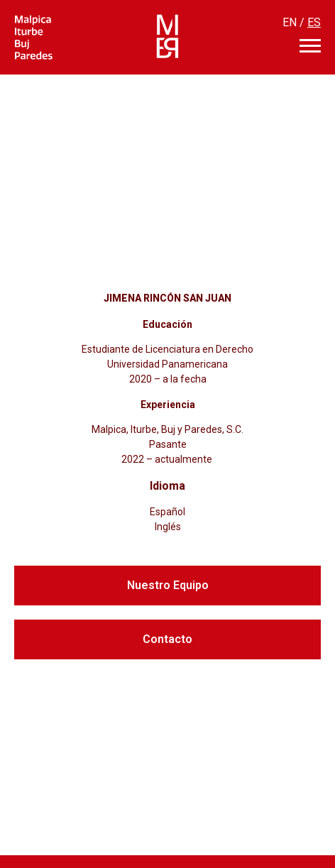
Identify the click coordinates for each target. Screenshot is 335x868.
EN (290, 22)
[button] (167, 586)
